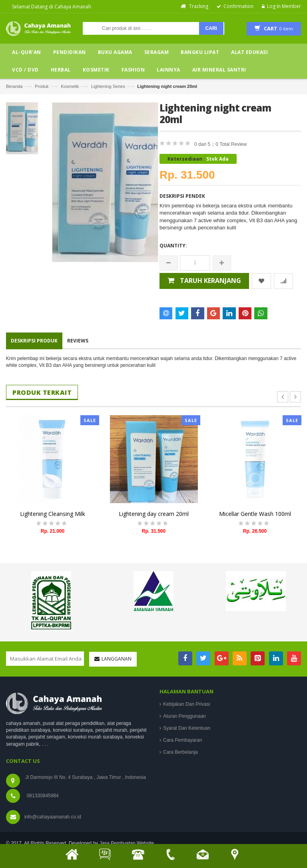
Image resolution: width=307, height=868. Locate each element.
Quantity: (173, 246)
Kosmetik (70, 86)
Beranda (14, 86)
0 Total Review (231, 144)
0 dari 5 (203, 144)
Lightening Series (108, 86)
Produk (42, 86)
